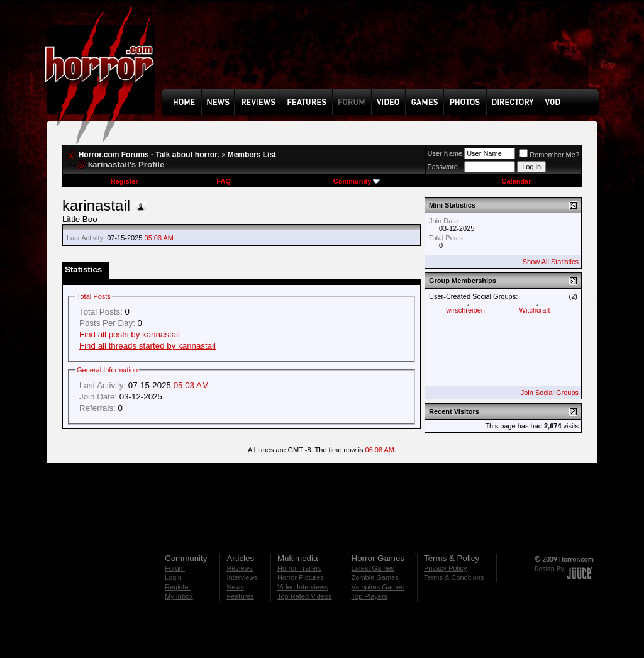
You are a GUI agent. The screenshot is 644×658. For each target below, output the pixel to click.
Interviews (242, 577)
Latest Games (373, 568)
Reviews (240, 568)
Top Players (369, 596)
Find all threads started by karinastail (147, 346)
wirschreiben (465, 310)
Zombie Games (375, 577)
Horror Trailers (299, 568)
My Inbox (179, 596)
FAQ (224, 181)
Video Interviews (303, 587)
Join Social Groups (550, 393)
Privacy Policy (445, 568)
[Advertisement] (384, 54)
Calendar (516, 181)
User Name (445, 153)
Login (173, 577)
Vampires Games (378, 587)
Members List (252, 155)
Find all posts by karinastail (130, 334)
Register (125, 181)
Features (240, 596)
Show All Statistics (551, 262)
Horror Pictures (301, 577)
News (235, 587)
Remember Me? (549, 155)
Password (443, 167)
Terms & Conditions (454, 577)
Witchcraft (535, 310)
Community (357, 181)
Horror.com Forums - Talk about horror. (149, 155)
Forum (175, 568)
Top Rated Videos (305, 596)
